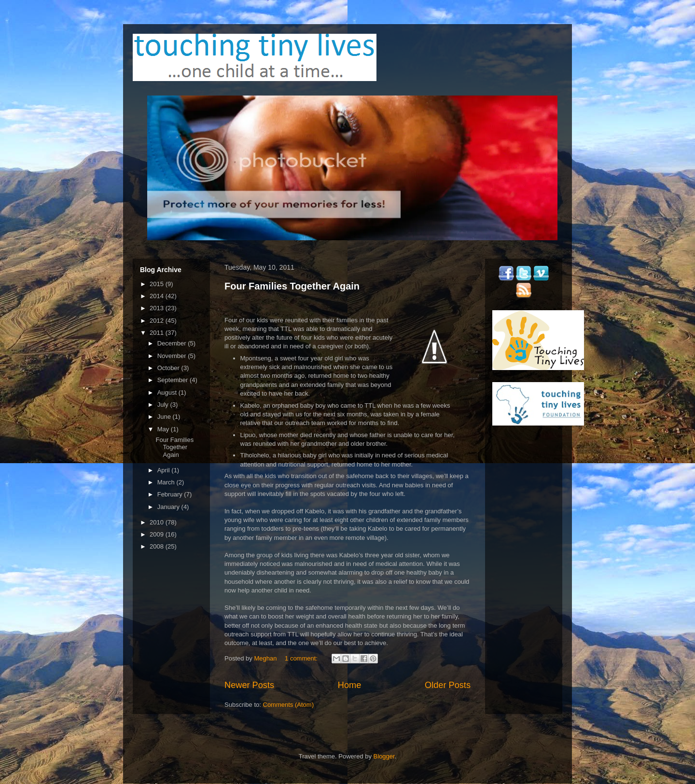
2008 (158, 546)
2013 (158, 308)
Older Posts (448, 685)
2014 (158, 296)
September (174, 380)
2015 (158, 284)
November (173, 356)
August (168, 392)
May (164, 429)
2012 (158, 321)
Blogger (384, 756)
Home (350, 685)
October (169, 368)
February (171, 494)
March (167, 482)
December (173, 343)
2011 (158, 333)
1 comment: (302, 658)
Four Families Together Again (292, 286)
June (165, 417)
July (164, 405)
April (165, 470)
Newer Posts (249, 685)
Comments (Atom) (288, 705)
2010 (158, 522)
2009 (158, 534)
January (169, 507)
